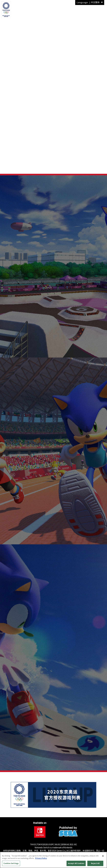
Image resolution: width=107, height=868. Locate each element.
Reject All (95, 863)
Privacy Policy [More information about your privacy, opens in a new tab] (41, 858)
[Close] (103, 856)
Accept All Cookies (76, 863)
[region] (53, 860)
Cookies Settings (11, 863)
